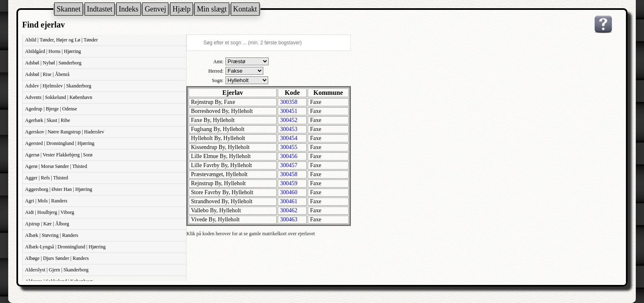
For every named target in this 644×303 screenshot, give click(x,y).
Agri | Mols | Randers (46, 201)
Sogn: (218, 80)
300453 (289, 129)
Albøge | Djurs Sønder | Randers (57, 258)
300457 (289, 165)
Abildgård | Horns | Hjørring (53, 51)
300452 (289, 120)
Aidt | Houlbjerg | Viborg (49, 212)
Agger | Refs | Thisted (47, 178)
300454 (289, 138)
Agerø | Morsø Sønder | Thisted (56, 166)
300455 (289, 147)
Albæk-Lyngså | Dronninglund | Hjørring (65, 247)
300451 (289, 111)
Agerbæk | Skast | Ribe (47, 120)
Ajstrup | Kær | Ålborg (47, 224)
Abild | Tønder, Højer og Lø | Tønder (61, 40)
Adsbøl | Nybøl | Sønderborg (53, 63)
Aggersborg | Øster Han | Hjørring (59, 189)
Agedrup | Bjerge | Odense (51, 109)
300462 (289, 210)
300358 (289, 102)
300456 (289, 156)
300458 (289, 174)
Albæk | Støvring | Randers (52, 235)
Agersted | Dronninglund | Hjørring (60, 143)
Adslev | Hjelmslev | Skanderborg (58, 86)
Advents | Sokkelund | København (59, 97)
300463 (289, 219)
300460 (289, 192)
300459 (289, 183)
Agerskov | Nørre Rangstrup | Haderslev (64, 132)
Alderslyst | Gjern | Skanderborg (57, 270)
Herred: (216, 71)
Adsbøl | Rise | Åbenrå (47, 74)
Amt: (218, 62)
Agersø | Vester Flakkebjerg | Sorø (59, 155)
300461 (289, 201)
